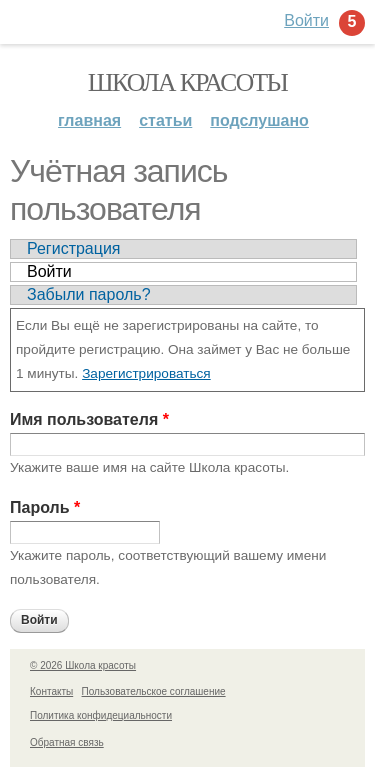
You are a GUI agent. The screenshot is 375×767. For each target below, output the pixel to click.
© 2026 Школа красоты (83, 665)
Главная (89, 120)
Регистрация (74, 248)
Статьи (165, 120)
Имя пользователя (89, 419)
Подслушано (259, 120)
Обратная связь (67, 742)
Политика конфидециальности (101, 715)
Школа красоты (188, 82)
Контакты (51, 691)
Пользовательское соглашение (154, 691)
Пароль (45, 507)
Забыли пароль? (89, 294)
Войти (49, 271)
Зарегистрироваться (146, 373)
